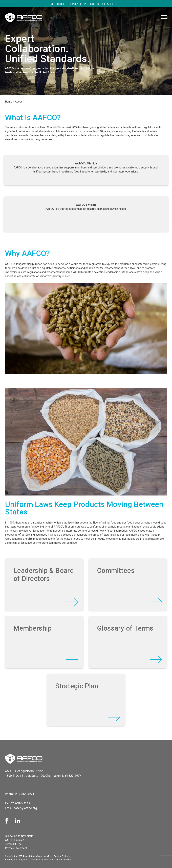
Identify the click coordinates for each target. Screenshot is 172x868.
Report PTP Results (84, 4)
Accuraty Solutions (53, 860)
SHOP (61, 4)
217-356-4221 (25, 794)
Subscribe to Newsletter (20, 836)
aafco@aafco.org (25, 808)
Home (9, 102)
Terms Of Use (13, 844)
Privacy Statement (16, 848)
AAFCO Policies (15, 840)
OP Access (110, 4)
